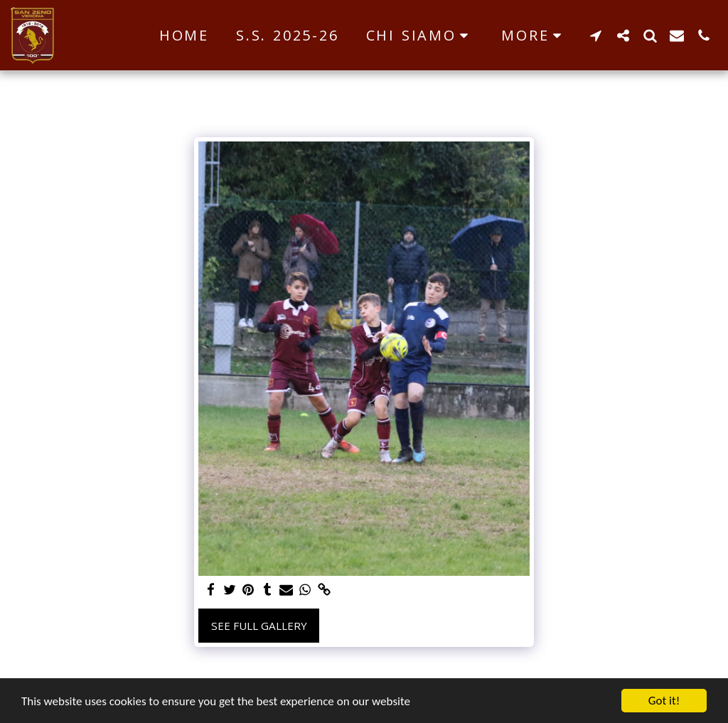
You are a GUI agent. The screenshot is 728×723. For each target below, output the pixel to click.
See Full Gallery (259, 626)
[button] (421, 36)
